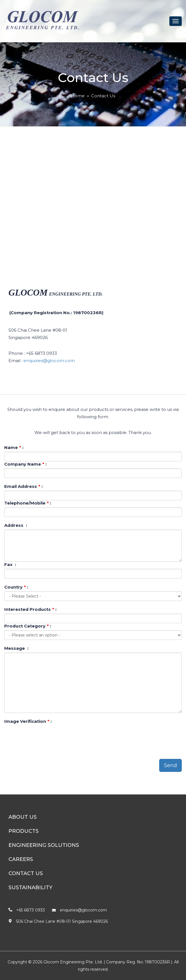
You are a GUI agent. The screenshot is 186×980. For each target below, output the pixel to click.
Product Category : (28, 626)
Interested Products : (30, 609)
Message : (16, 648)
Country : (16, 587)
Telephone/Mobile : (28, 503)
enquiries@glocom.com (49, 361)
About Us (23, 817)
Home (78, 96)
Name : (14, 447)
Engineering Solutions (44, 845)
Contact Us (103, 96)
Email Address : (23, 486)
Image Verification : (28, 721)
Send (170, 765)
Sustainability (30, 887)
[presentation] (47, 737)
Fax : (10, 564)
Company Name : (25, 464)
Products (24, 831)
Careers (21, 859)
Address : (16, 525)
